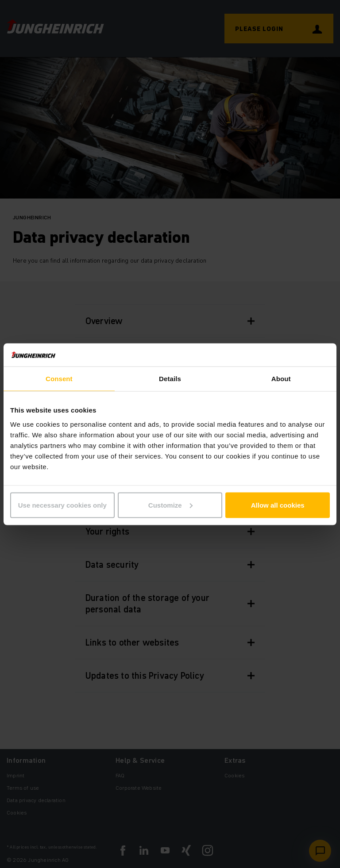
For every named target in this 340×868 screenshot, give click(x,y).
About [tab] (281, 379)
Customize (170, 505)
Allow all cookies (278, 505)
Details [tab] (170, 379)
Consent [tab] (59, 379)
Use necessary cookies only (62, 505)
